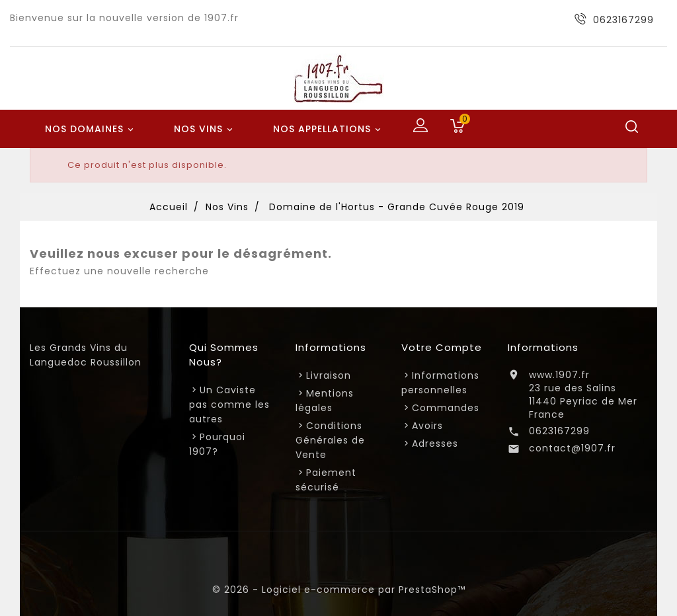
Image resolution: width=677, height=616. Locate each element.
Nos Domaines (91, 130)
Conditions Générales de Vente (330, 440)
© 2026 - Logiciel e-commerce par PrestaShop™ (339, 590)
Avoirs (427, 426)
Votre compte (442, 347)
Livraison (329, 375)
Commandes (446, 408)
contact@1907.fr (572, 448)
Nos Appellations (329, 130)
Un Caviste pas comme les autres (229, 404)
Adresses (435, 443)
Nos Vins (205, 130)
